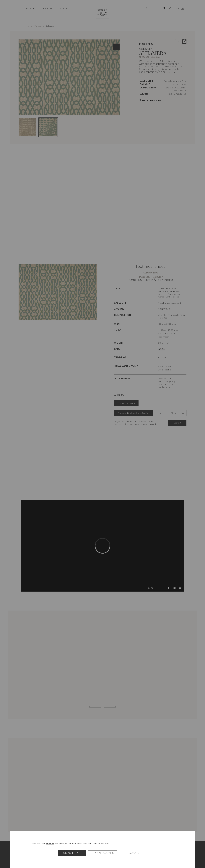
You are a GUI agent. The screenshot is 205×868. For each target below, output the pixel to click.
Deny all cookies (103, 853)
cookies (50, 844)
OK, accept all (72, 853)
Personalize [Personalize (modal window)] (133, 853)
